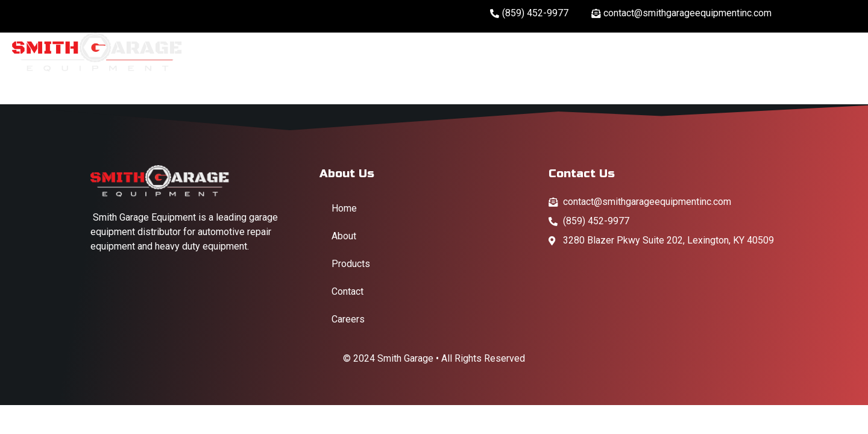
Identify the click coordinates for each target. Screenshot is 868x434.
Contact (824, 53)
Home (539, 52)
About (599, 52)
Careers (664, 52)
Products (741, 52)
